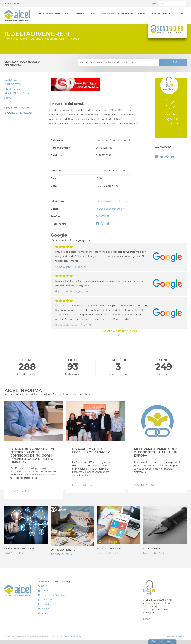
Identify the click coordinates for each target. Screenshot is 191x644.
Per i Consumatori (160, 13)
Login (17, 3)
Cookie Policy (69, 637)
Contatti (180, 13)
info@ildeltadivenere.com (111, 209)
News (154, 3)
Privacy (79, 637)
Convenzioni (125, 13)
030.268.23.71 (48, 591)
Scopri (147, 619)
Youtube (46, 613)
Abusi (8, 98)
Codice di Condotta (49, 13)
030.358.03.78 (48, 586)
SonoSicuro (107, 13)
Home (8, 39)
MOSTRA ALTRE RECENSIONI (119, 333)
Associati (8, 3)
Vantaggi (81, 13)
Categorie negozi (20, 113)
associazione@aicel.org (54, 595)
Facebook (47, 600)
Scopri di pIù (21, 491)
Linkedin (46, 604)
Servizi (141, 13)
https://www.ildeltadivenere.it (113, 201)
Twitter (45, 609)
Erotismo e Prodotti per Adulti (48, 39)
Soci (93, 13)
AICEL (68, 13)
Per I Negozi (13, 89)
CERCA (173, 62)
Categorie (21, 39)
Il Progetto (13, 84)
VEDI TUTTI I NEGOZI (17, 108)
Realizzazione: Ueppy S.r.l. (176, 637)
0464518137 (103, 216)
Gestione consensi (162, 641)
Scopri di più (15, 553)
